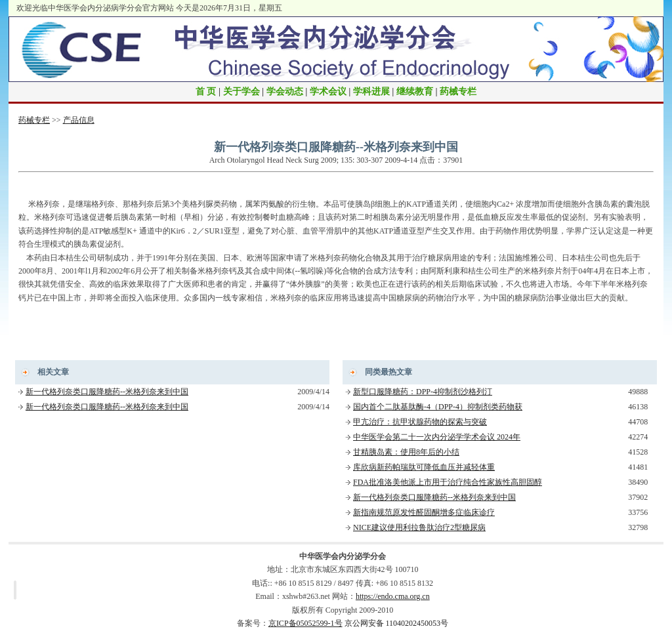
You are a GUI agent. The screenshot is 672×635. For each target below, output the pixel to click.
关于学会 (241, 92)
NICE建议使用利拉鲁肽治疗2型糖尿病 (419, 527)
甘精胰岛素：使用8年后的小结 (406, 452)
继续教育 (415, 92)
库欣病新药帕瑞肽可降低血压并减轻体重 (424, 467)
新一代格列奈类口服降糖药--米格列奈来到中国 (107, 392)
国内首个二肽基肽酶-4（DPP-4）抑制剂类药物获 (438, 407)
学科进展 (371, 92)
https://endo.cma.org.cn (393, 596)
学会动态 (285, 92)
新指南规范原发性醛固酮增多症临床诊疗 (424, 512)
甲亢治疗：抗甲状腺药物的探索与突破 (420, 422)
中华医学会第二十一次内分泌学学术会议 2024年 (437, 437)
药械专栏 (458, 92)
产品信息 (79, 120)
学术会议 (328, 92)
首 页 (206, 92)
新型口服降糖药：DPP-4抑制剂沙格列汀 (423, 392)
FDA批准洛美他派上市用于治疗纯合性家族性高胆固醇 (448, 482)
